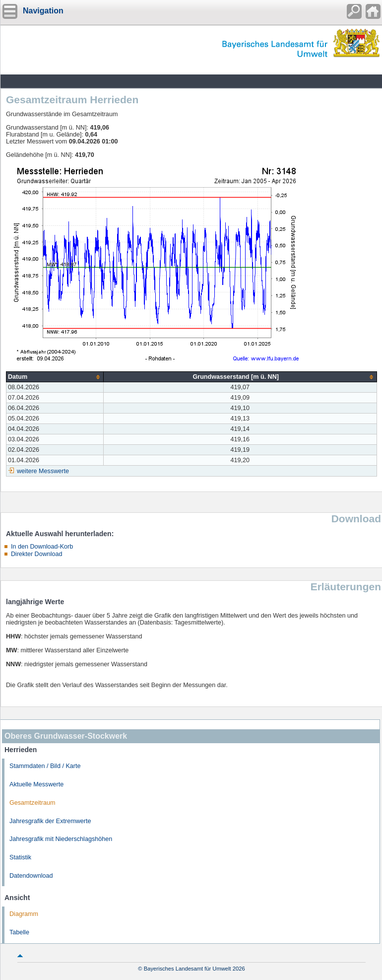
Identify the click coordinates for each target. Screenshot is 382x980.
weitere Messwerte (43, 471)
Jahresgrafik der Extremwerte (50, 821)
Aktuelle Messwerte (36, 784)
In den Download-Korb (42, 547)
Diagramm (24, 914)
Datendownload (31, 876)
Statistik (20, 857)
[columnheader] (55, 377)
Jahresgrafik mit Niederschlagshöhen (61, 839)
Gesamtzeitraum (32, 803)
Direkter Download (37, 554)
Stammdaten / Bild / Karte (45, 766)
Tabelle (19, 932)
